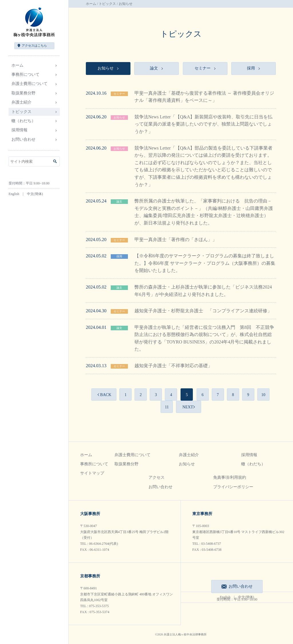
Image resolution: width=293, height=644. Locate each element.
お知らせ (119, 117)
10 (263, 395)
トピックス (107, 4)
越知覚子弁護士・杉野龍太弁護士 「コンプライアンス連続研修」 (203, 311)
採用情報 (249, 455)
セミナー (119, 94)
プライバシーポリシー (233, 487)
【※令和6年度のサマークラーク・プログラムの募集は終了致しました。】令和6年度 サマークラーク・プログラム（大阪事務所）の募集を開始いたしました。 (205, 263)
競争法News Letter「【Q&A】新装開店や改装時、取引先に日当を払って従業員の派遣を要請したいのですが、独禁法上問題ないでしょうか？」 (203, 124)
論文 (119, 201)
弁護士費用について (132, 455)
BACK (106, 395)
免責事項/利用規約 (230, 477)
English (14, 194)
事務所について (94, 464)
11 (167, 407)
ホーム (17, 65)
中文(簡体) (35, 194)
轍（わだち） (23, 121)
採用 (119, 256)
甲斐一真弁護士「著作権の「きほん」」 (176, 239)
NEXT (188, 407)
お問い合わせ (23, 139)
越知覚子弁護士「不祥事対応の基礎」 (173, 366)
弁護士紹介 (189, 455)
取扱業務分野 (126, 464)
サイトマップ (92, 473)
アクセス (34, 45)
